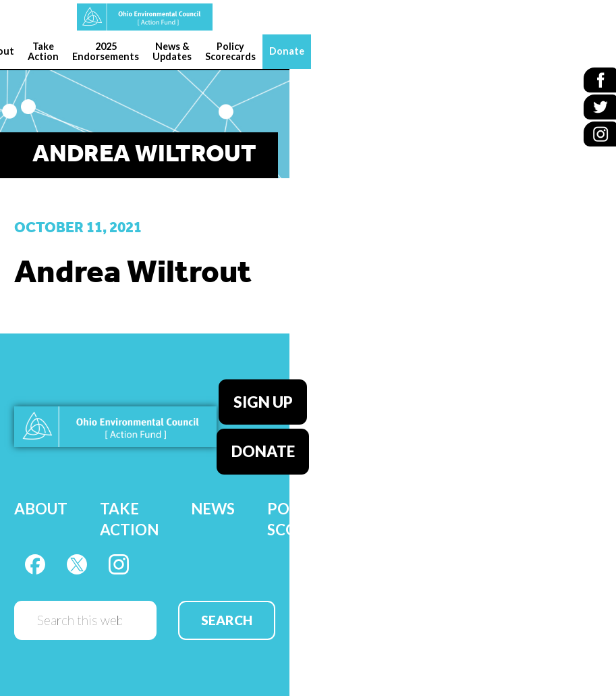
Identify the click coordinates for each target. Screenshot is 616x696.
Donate (263, 445)
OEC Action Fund (145, 17)
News (213, 500)
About (41, 500)
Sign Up (263, 399)
